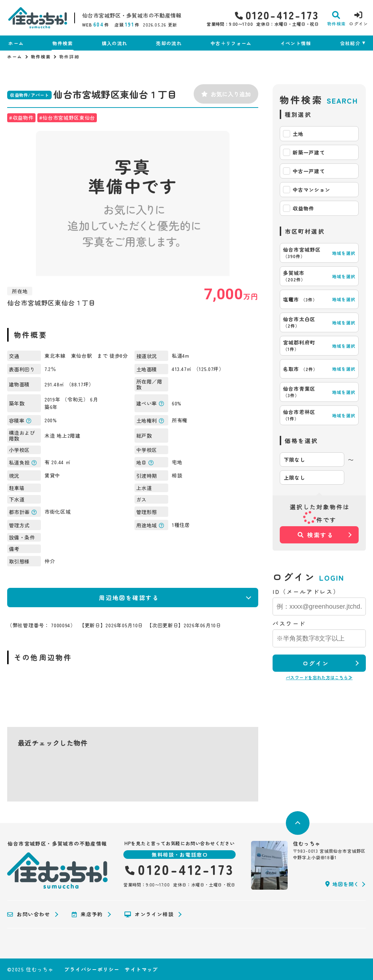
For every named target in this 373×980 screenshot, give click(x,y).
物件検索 (63, 43)
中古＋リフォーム (231, 43)
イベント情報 (296, 43)
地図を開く (342, 884)
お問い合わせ (29, 914)
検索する (316, 535)
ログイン (316, 663)
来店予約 (87, 914)
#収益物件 (21, 118)
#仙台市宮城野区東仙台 (67, 118)
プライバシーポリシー (92, 969)
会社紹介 (350, 43)
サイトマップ (141, 969)
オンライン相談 (149, 914)
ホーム (16, 43)
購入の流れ (115, 43)
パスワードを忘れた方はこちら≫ (319, 677)
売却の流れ (169, 43)
